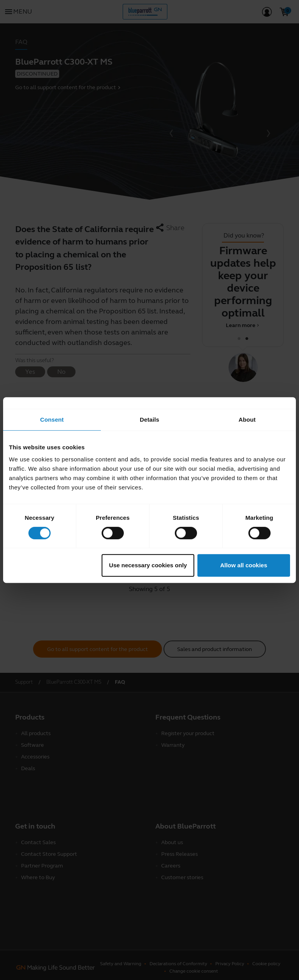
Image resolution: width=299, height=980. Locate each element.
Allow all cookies (244, 565)
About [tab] (247, 420)
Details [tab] (149, 420)
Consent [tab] (52, 420)
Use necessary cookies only (148, 565)
